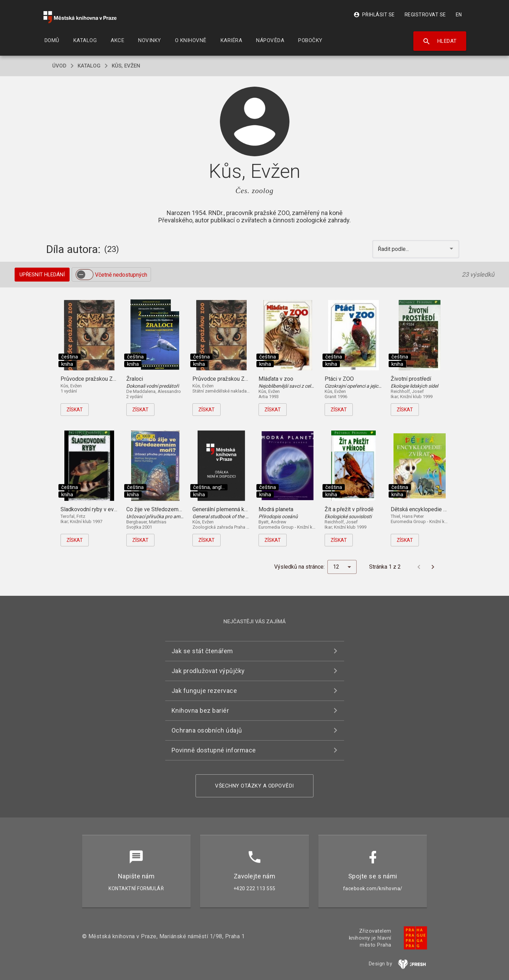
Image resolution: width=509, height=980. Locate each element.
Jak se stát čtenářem (202, 651)
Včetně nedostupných (121, 275)
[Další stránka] (433, 567)
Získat (75, 410)
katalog (89, 66)
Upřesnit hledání (42, 275)
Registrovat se (425, 15)
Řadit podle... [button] (394, 249)
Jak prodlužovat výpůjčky (208, 671)
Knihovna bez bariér (200, 710)
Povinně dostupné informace (214, 750)
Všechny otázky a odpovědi (254, 786)
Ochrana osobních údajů (207, 730)
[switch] (85, 275)
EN (459, 15)
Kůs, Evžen (126, 66)
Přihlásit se (374, 15)
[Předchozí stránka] (419, 567)
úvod (59, 66)
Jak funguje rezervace (204, 691)
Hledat (440, 41)
